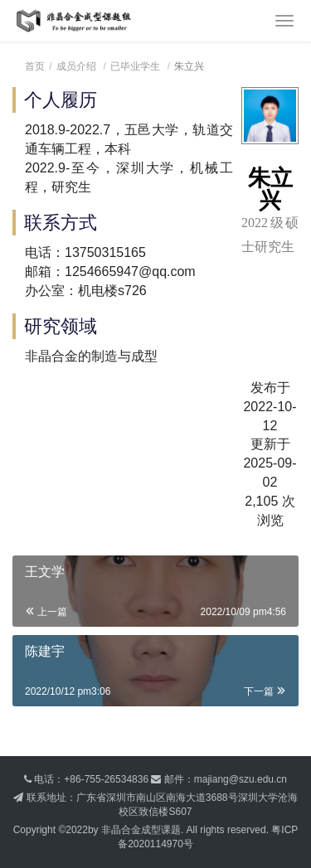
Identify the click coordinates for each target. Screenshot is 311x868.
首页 (35, 66)
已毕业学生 (135, 66)
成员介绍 (76, 66)
